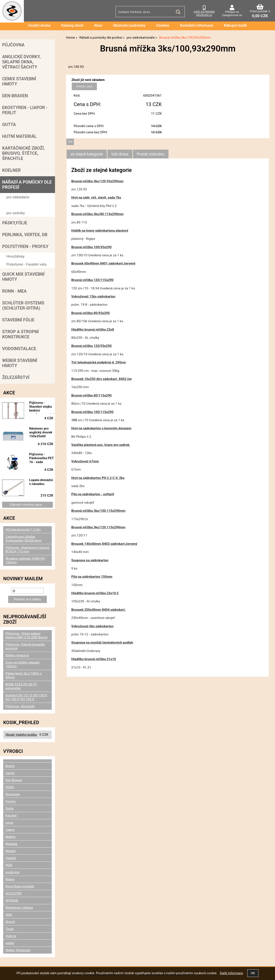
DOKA (10, 787)
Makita (10, 837)
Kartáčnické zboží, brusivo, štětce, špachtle (23, 153)
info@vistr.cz (204, 15)
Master (11, 851)
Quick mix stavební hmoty (23, 277)
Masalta (11, 844)
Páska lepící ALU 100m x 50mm (23, 675)
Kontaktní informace (197, 25)
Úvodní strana (39, 25)
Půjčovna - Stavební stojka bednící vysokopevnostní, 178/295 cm (42, 407)
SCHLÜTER (13, 893)
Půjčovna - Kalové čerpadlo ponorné (25, 646)
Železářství (16, 377)
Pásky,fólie (15, 223)
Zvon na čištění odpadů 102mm (22, 664)
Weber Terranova (18, 950)
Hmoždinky (15, 256)
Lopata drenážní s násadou (41, 482)
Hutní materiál (19, 136)
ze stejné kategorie (87, 154)
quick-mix (12, 872)
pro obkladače (18, 197)
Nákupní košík (235, 25)
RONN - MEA (14, 291)
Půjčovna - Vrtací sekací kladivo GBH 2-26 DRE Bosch (26, 635)
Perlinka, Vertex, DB (25, 235)
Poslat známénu (151, 154)
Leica (9, 823)
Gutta (9, 125)
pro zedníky (16, 213)
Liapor (10, 830)
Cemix (10, 773)
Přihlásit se (232, 12)
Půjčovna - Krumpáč (20, 706)
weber (10, 943)
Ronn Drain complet (20, 886)
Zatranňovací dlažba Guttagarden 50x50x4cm (23, 539)
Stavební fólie (18, 320)
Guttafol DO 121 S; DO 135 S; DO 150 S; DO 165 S (26, 697)
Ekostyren (13, 794)
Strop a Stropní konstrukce (20, 334)
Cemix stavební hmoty (19, 81)
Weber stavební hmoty (20, 363)
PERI (9, 865)
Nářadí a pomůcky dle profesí (27, 185)
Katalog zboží (72, 25)
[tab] (87, 154)
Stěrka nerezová (17, 655)
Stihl (9, 915)
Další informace (231, 973)
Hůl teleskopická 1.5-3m (23, 530)
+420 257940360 (204, 12)
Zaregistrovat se (232, 15)
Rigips (10, 879)
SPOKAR (12, 901)
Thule (9, 929)
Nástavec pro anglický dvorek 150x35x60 (41, 432)
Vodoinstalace (19, 349)
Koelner (11, 170)
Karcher (11, 816)
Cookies (163, 25)
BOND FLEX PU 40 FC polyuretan (21, 686)
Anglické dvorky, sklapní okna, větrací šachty (21, 62)
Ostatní (11, 858)
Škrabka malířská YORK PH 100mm (25, 561)
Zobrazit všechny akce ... (27, 505)
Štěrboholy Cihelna (19, 908)
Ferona (10, 801)
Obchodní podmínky (129, 25)
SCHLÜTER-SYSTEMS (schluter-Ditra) (23, 305)
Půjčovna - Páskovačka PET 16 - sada (41, 458)
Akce (98, 25)
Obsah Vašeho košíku (21, 735)
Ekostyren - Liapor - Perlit (25, 110)
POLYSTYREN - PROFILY (25, 246)
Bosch (10, 766)
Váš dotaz (120, 154)
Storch (10, 922)
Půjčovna (13, 45)
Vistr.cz (11, 936)
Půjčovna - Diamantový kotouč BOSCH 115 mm (27, 550)
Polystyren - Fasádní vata (27, 264)
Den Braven (15, 96)
